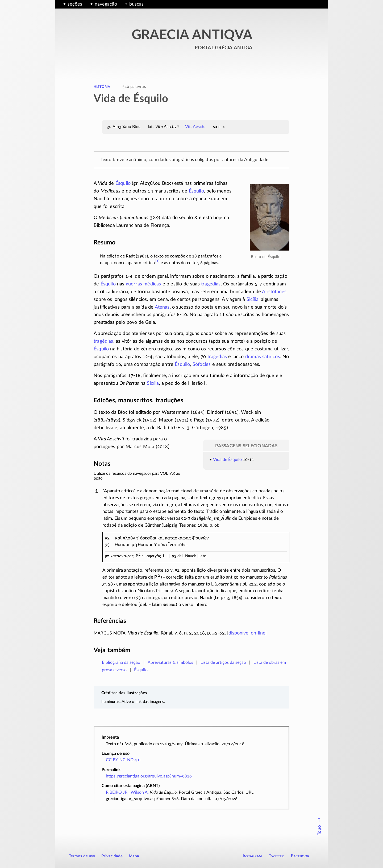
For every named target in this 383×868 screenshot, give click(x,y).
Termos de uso (82, 856)
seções (75, 4)
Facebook (300, 856)
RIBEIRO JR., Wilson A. (127, 792)
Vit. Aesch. (195, 127)
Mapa (134, 856)
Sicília (253, 300)
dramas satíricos (263, 357)
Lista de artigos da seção (223, 662)
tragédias (211, 284)
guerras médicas (143, 284)
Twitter (276, 856)
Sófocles (202, 365)
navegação (106, 4)
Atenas (162, 307)
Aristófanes (274, 292)
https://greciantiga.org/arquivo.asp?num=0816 (149, 776)
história (102, 87)
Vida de (221, 460)
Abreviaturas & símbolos (170, 662)
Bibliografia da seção (121, 662)
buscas (136, 4)
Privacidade (112, 856)
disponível (247, 633)
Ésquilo (123, 183)
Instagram (252, 856)
